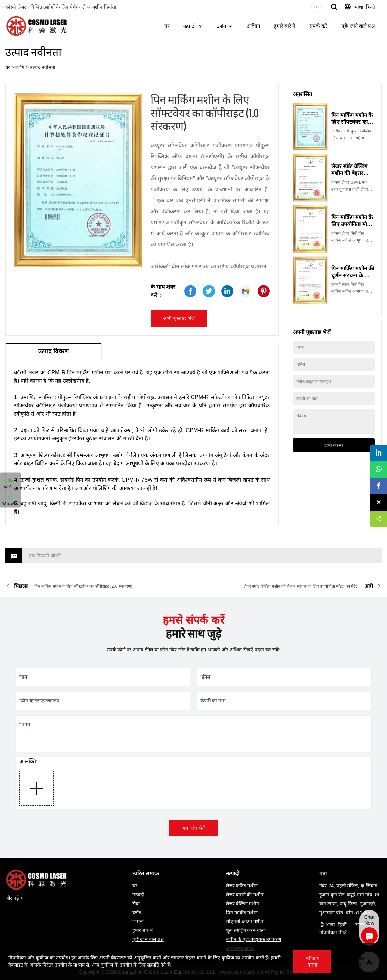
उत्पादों (190, 26)
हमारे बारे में (285, 26)
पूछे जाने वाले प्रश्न (358, 26)
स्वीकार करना (312, 962)
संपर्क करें (318, 26)
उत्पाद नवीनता (43, 67)
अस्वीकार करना (356, 962)
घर (167, 26)
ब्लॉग (221, 26)
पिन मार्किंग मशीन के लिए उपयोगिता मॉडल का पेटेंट (353, 224)
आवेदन (253, 26)
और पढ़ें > (14, 898)
